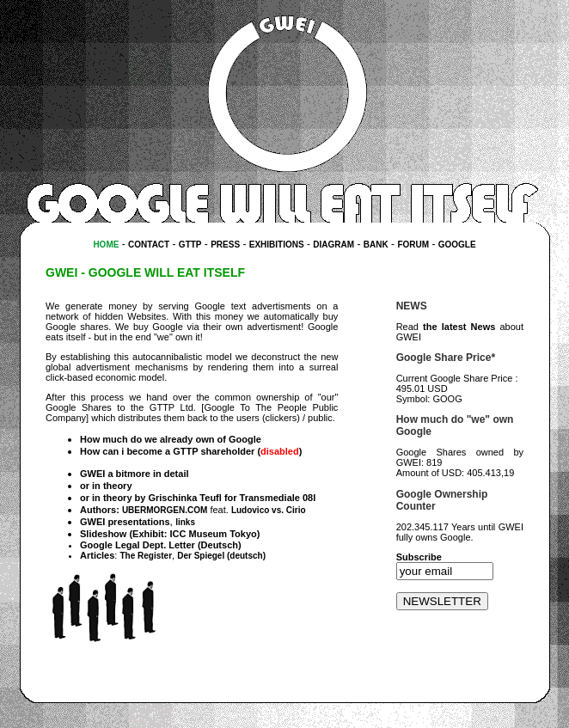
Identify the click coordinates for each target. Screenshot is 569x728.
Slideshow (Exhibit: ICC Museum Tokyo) (170, 534)
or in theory (106, 486)
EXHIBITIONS (277, 245)
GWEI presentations (125, 522)
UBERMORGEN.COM (165, 510)
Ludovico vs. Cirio (269, 510)
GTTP (190, 245)
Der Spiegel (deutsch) (221, 556)
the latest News (459, 327)
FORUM (413, 245)
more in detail (158, 474)
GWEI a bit (104, 474)
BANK (376, 245)
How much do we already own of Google (171, 439)
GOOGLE (457, 245)
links (185, 522)
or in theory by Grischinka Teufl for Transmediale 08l (198, 498)
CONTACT (149, 245)
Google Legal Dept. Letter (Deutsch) (161, 545)
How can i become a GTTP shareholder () (191, 451)
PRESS (225, 245)
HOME (106, 245)
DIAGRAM (333, 245)
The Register (146, 556)
